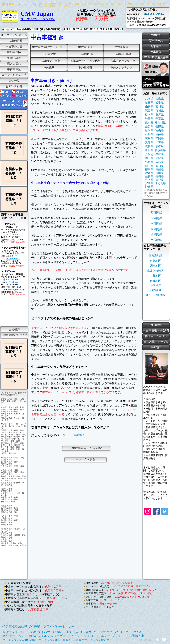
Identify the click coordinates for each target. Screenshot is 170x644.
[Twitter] (165, 511)
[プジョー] (118, 636)
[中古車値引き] (85, 54)
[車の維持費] (85, 68)
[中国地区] (156, 286)
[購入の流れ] (14, 64)
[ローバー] (125, 632)
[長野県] (160, 127)
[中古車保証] (14, 70)
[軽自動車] (156, 325)
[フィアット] (75, 636)
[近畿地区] (155, 281)
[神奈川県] (160, 123)
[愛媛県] (149, 173)
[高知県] (160, 170)
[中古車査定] (49, 54)
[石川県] (149, 134)
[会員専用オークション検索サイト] (94, 640)
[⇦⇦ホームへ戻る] (86, 460)
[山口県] (149, 166)
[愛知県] (149, 142)
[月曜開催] (156, 213)
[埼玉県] (149, 119)
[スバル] (56, 632)
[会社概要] (14, 330)
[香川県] (160, 166)
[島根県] (149, 162)
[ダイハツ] (44, 632)
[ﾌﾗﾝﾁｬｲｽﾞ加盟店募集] (156, 58)
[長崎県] (160, 177)
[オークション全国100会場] (19, 640)
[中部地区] (155, 276)
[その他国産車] (83, 632)
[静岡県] (160, 138)
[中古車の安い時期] (49, 61)
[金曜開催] (156, 234)
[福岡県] (160, 173)
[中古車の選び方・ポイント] (49, 47)
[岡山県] (149, 158)
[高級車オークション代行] (85, 61)
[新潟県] (149, 131)
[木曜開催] (156, 229)
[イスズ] (67, 632)
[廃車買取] (156, 52)
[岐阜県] (149, 138)
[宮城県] (160, 107)
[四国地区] (156, 290)
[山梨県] (149, 127)
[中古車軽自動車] (121, 54)
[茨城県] (160, 111)
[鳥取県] (160, 158)
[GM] (116, 632)
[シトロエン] (92, 636)
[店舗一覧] (14, 81)
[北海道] (149, 99)
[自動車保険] (14, 52)
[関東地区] (155, 266)
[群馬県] (160, 115)
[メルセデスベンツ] (15, 636)
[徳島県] (149, 170)
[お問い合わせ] (14, 87)
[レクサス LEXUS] (14, 632)
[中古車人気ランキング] (121, 61)
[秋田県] (149, 103)
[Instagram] (148, 511)
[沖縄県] (149, 187)
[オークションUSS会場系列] (55, 640)
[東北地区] (155, 261)
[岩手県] (160, 103)
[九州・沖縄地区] (155, 295)
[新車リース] (156, 41)
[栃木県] (149, 115)
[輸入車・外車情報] (156, 336)
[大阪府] (149, 154)
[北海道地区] (156, 256)
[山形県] (149, 107)
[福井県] (160, 134)
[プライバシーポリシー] (59, 627)
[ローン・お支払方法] (14, 75)
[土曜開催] (156, 240)
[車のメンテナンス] (121, 68)
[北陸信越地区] (155, 271)
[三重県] (160, 142)
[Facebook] (156, 511)
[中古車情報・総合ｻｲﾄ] (156, 331)
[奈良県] (149, 150)
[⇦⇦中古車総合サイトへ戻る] (86, 448)
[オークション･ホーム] (14, 35)
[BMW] (33, 636)
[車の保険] (49, 68)
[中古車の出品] (14, 47)
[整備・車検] (14, 58)
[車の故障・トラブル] (156, 342)
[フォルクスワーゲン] (52, 636)
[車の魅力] (156, 348)
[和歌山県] (160, 150)
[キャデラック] (103, 632)
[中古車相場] (121, 47)
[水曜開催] (156, 224)
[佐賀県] (149, 177)
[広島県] (160, 162)
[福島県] (149, 111)
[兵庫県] (160, 154)
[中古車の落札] (14, 41)
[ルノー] (106, 636)
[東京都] (149, 123)
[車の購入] (79, 435)
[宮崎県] (149, 183)
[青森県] (160, 99)
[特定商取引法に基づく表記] (14, 335)
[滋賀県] (149, 146)
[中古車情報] (85, 47)
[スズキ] (32, 632)
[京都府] (160, 146)
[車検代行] (156, 35)
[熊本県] (149, 180)
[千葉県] (160, 119)
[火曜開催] (156, 218)
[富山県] (160, 131)
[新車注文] (156, 47)
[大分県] (160, 180)
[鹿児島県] (160, 183)
